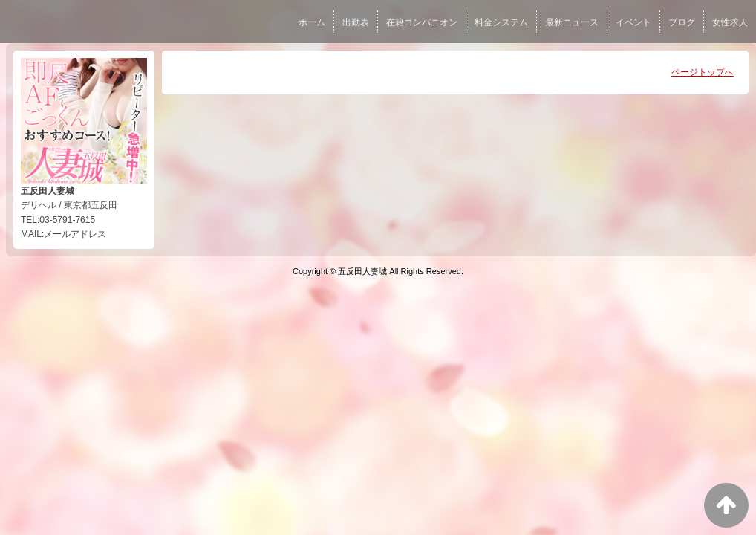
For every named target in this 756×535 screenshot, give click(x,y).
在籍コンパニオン (422, 22)
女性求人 (730, 22)
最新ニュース (572, 22)
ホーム (312, 22)
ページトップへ (703, 72)
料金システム (501, 22)
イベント (633, 22)
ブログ (682, 22)
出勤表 (356, 22)
